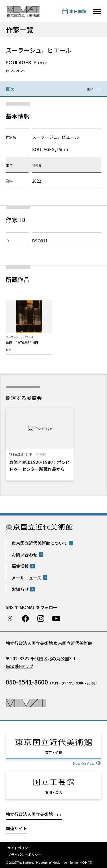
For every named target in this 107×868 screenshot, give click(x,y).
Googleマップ (20, 666)
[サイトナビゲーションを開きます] (97, 12)
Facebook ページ (25, 618)
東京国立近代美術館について (40, 543)
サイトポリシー (19, 848)
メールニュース (27, 578)
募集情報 (20, 566)
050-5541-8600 (27, 682)
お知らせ (20, 589)
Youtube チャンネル (56, 618)
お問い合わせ (25, 555)
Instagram (41, 618)
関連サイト (16, 828)
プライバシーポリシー (25, 854)
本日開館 (78, 11)
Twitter (10, 618)
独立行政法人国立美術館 (29, 814)
